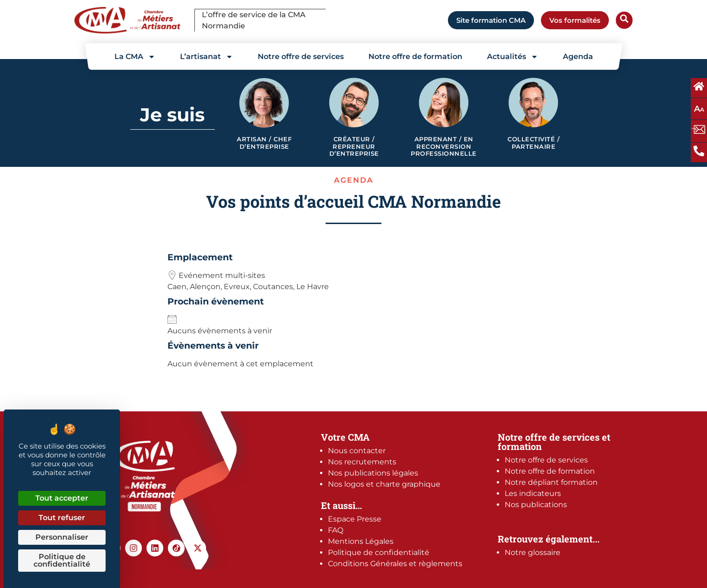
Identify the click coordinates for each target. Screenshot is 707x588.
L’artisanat (207, 57)
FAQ (336, 530)
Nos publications (536, 505)
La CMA (135, 57)
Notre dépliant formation (551, 482)
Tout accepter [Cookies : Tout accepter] (62, 498)
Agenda (578, 56)
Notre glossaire (533, 552)
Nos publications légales (373, 473)
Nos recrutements (362, 462)
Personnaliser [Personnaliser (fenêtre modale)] (62, 537)
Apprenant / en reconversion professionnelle (444, 146)
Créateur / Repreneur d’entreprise (354, 146)
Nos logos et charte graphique (384, 484)
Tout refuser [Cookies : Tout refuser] (62, 518)
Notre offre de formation (415, 56)
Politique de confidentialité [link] (62, 560)
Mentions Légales (361, 541)
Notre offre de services (301, 56)
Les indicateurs (533, 493)
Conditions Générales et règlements (395, 564)
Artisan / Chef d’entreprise (264, 143)
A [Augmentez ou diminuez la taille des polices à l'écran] (699, 109)
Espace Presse (355, 519)
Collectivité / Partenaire (534, 143)
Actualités (513, 57)
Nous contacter (357, 451)
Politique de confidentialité (379, 552)
